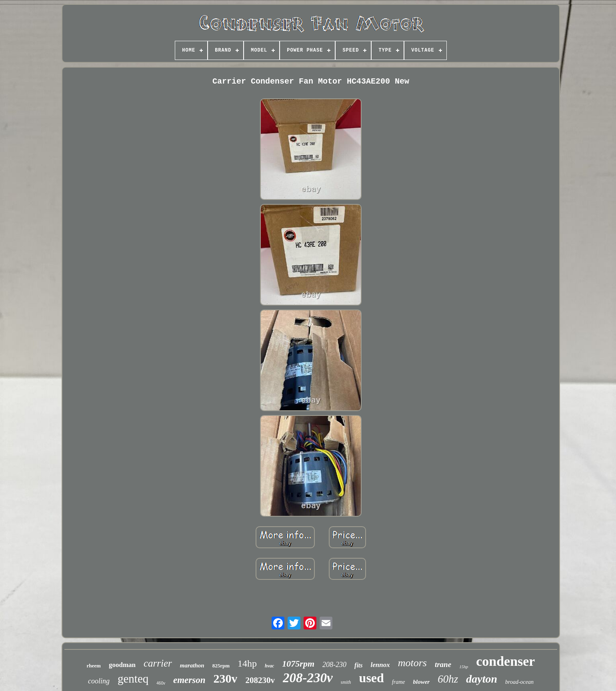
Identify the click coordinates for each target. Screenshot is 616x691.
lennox (380, 665)
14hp (247, 663)
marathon (192, 665)
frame (399, 682)
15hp (464, 667)
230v (225, 678)
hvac (269, 666)
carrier (158, 663)
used (372, 678)
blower (422, 682)
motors (412, 663)
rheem (94, 666)
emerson (189, 680)
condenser (505, 661)
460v (161, 683)
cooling (99, 681)
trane (443, 664)
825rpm (221, 666)
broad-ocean (519, 682)
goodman (122, 665)
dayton (482, 679)
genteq (133, 679)
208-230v (308, 678)
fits (358, 665)
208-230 (334, 665)
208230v (260, 680)
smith (346, 682)
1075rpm (298, 664)
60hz (448, 679)
